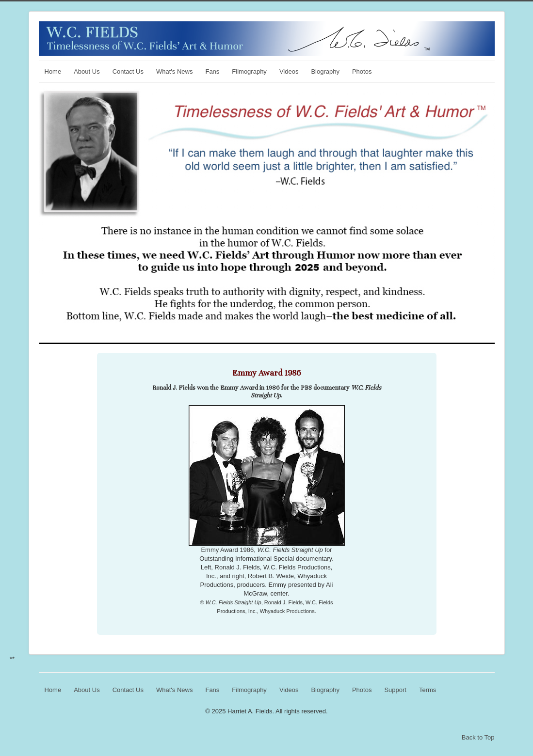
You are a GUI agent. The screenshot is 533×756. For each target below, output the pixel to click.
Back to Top (478, 737)
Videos (289, 71)
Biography (325, 71)
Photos (362, 71)
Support (395, 690)
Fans (212, 71)
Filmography (249, 71)
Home (53, 71)
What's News (174, 71)
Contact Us (128, 71)
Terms (428, 690)
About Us (87, 71)
